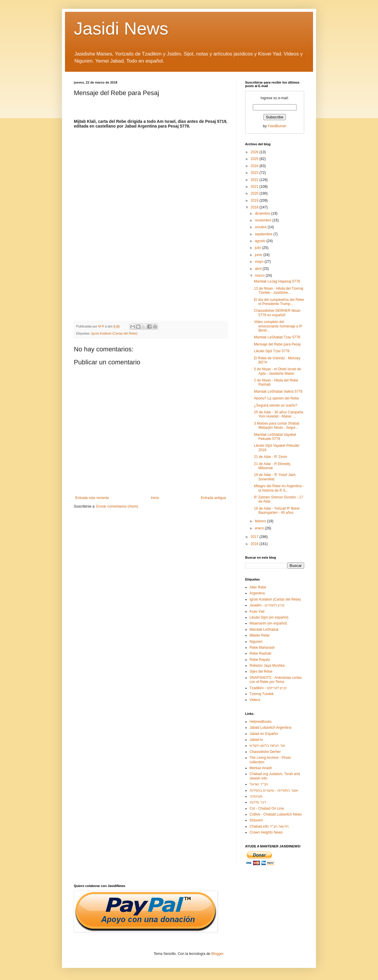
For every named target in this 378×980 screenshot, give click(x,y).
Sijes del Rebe (261, 671)
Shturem (256, 820)
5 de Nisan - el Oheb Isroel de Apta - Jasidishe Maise (277, 371)
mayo (260, 262)
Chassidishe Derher (265, 752)
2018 (255, 207)
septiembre (264, 234)
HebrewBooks (261, 722)
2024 (255, 166)
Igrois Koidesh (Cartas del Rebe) (114, 333)
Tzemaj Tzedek (262, 694)
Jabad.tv (256, 740)
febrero (261, 521)
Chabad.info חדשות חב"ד (269, 826)
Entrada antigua (213, 498)
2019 (255, 200)
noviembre (264, 220)
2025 (255, 159)
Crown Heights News (266, 832)
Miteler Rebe (260, 635)
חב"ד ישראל (259, 784)
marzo (260, 275)
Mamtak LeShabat (264, 630)
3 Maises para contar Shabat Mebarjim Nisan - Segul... (277, 425)
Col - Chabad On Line (267, 808)
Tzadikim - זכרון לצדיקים (268, 688)
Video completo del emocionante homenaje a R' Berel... (278, 326)
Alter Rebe (258, 587)
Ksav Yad (257, 612)
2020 (255, 193)
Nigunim (256, 642)
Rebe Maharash (262, 648)
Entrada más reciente (92, 498)
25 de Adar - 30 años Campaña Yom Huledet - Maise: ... (279, 414)
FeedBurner (277, 126)
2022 (255, 180)
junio (259, 255)
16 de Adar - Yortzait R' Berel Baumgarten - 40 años (277, 511)
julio (259, 248)
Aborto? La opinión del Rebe (276, 398)
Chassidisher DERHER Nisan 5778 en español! (277, 313)
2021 (255, 187)
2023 (255, 173)
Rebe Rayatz (260, 660)
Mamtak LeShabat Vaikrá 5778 (278, 392)
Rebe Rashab (260, 653)
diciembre (263, 213)
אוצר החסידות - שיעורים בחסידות (274, 790)
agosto (261, 241)
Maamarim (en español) (268, 623)
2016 (255, 544)
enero (260, 528)
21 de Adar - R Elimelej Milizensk (272, 466)
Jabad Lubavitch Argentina (270, 728)
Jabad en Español (264, 734)
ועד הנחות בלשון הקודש (267, 746)
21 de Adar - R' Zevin (271, 457)
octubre (261, 227)
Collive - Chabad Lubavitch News (276, 814)
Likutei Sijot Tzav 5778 (272, 351)
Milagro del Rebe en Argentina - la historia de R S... (279, 488)
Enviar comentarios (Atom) (117, 506)
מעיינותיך (256, 796)
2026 (255, 152)
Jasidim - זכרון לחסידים (267, 605)
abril (259, 269)
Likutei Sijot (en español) (269, 617)
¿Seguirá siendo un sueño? (276, 405)
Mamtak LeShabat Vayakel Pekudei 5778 (275, 437)
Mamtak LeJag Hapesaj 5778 (277, 281)
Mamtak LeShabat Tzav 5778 (277, 337)
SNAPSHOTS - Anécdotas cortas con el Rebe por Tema (276, 680)
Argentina (257, 593)
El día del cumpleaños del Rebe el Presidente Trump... (279, 302)
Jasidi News (121, 28)
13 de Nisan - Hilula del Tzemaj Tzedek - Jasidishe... (279, 291)
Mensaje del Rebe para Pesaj (277, 344)
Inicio (155, 498)
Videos (255, 700)
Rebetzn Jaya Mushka (267, 666)
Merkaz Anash (261, 768)
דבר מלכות (258, 802)
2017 (255, 537)
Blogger (217, 954)
